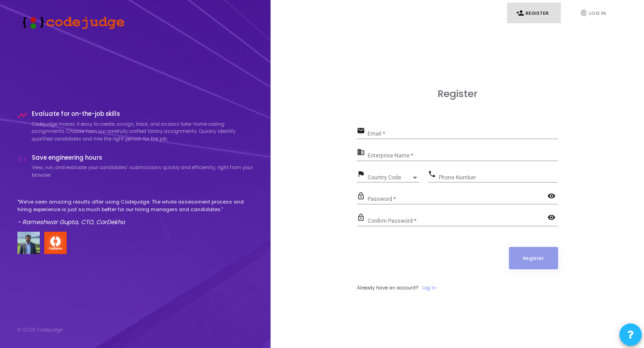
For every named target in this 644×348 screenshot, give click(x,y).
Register (532, 13)
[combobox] (394, 178)
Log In (593, 13)
